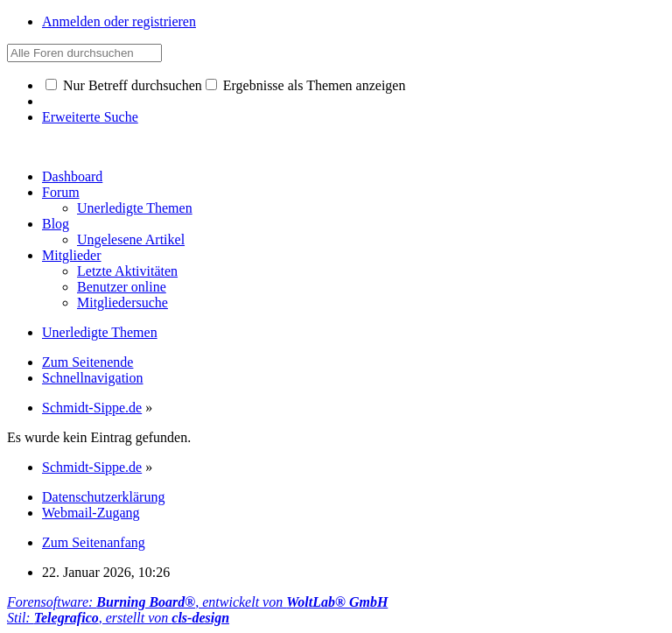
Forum (61, 192)
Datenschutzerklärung (103, 497)
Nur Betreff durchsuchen (124, 85)
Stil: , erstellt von (118, 618)
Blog (56, 224)
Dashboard (72, 176)
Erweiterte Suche (90, 117)
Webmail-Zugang (91, 513)
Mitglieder (72, 255)
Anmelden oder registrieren (119, 21)
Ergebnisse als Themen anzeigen (306, 85)
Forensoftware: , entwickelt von (197, 602)
